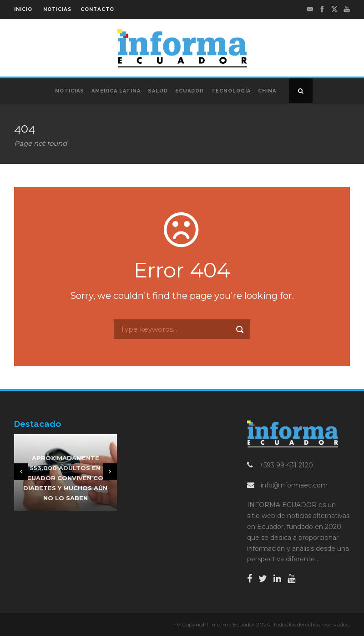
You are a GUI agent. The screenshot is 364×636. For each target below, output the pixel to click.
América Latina (116, 91)
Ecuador (190, 91)
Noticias (70, 91)
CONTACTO (97, 9)
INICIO (23, 9)
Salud (158, 91)
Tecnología (231, 91)
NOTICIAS (57, 9)
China (267, 91)
